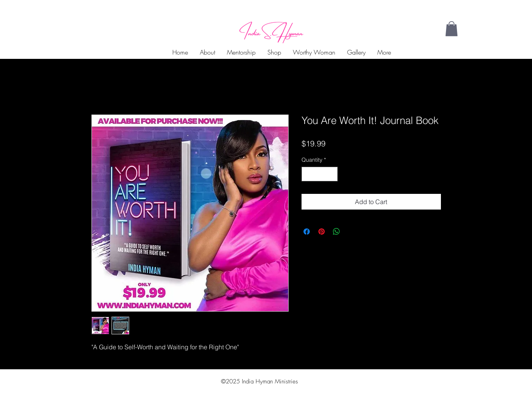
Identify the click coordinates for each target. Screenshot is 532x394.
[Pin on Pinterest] (322, 232)
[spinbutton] (320, 174)
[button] (452, 29)
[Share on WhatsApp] (336, 232)
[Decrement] (308, 174)
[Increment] (332, 174)
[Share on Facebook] (307, 232)
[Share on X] (351, 232)
